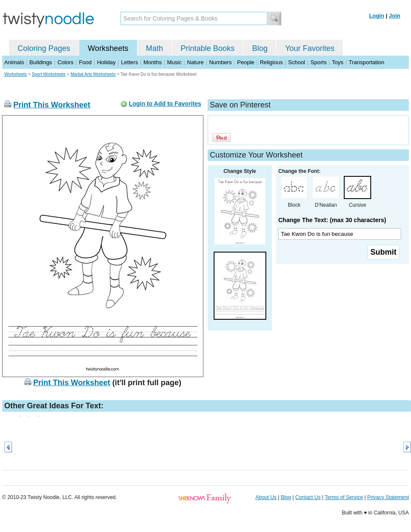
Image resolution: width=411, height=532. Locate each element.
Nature (195, 62)
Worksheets (108, 48)
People (246, 62)
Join (395, 16)
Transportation (366, 62)
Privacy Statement (388, 497)
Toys (338, 62)
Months (153, 62)
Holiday (106, 62)
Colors (66, 62)
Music (174, 62)
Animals (14, 62)
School (297, 62)
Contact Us (308, 497)
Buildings (41, 62)
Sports (319, 62)
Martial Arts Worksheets (93, 74)
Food (85, 62)
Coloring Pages (44, 48)
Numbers (220, 62)
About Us (266, 497)
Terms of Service (344, 497)
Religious (271, 62)
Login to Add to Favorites (165, 104)
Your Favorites (310, 48)
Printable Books (208, 48)
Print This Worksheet (52, 105)
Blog (260, 48)
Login (377, 16)
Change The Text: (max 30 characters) (332, 220)
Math (155, 48)
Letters (130, 62)
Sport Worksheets (49, 74)
